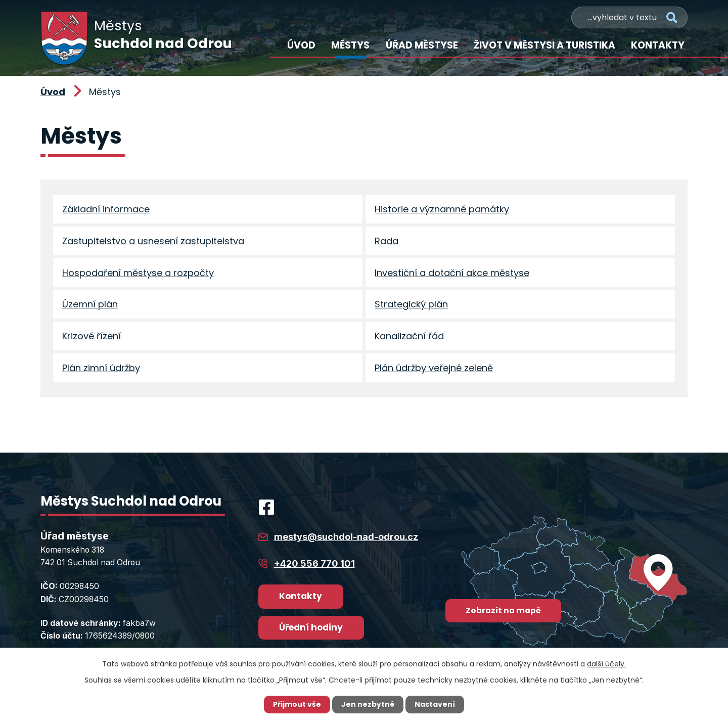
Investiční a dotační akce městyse (452, 274)
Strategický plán (411, 306)
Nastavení (435, 704)
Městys (350, 45)
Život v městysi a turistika (544, 45)
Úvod (301, 45)
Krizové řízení (92, 338)
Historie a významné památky (442, 209)
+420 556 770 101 (314, 566)
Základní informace (106, 209)
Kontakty (658, 45)
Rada (386, 241)
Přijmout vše (297, 704)
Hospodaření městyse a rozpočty (138, 274)
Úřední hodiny (311, 630)
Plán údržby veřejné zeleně (434, 370)
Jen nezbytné (368, 704)
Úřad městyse (422, 45)
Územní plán (90, 306)
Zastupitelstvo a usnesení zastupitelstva (153, 241)
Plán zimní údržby (101, 370)
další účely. (606, 664)
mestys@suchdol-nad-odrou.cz (346, 539)
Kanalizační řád (409, 338)
